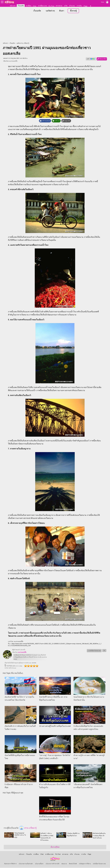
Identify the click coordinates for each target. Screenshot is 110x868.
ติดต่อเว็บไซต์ (73, 864)
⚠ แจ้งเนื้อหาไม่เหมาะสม (94, 651)
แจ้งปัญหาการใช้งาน (85, 864)
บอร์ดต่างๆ (50, 11)
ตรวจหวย (59, 6)
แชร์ (91, 59)
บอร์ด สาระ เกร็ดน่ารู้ (23, 44)
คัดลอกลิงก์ (102, 59)
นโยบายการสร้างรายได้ (52, 864)
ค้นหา (62, 11)
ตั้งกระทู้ (73, 11)
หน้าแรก (13, 6)
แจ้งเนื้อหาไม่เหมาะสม (99, 864)
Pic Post (51, 6)
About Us (64, 864)
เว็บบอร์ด (21, 6)
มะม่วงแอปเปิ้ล (13, 61)
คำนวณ (72, 6)
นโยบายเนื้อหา (39, 864)
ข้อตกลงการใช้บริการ (10, 864)
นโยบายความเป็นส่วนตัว (26, 864)
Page (86, 6)
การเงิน (79, 6)
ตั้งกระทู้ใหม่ (55, 847)
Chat (35, 6)
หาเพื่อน (29, 6)
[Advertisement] (55, 28)
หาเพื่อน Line (43, 6)
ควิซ (66, 6)
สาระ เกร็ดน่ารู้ (28, 828)
